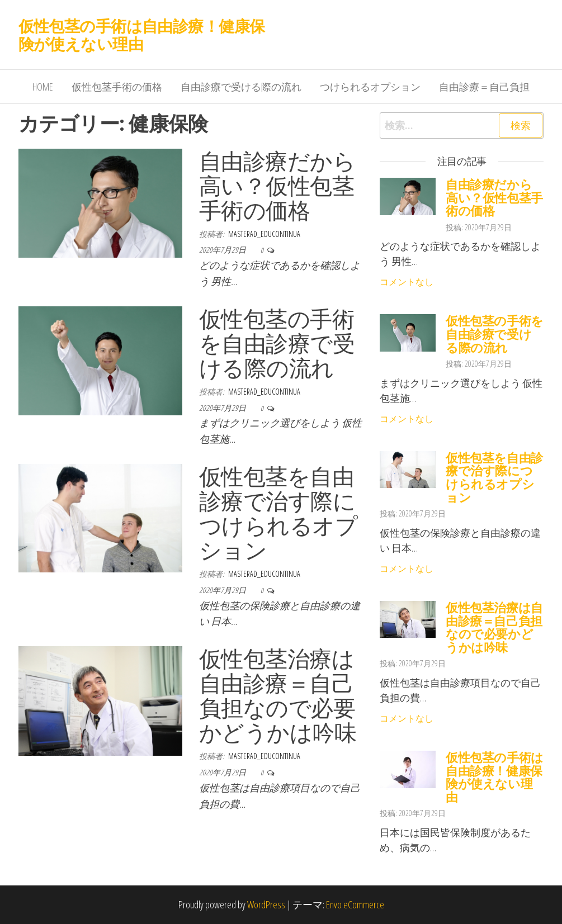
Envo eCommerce (355, 904)
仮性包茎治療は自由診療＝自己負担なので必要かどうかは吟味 (278, 695)
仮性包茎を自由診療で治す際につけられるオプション (278, 513)
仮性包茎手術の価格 (117, 87)
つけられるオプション (370, 87)
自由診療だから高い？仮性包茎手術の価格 (277, 185)
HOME (43, 87)
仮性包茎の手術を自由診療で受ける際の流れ (277, 343)
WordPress (266, 904)
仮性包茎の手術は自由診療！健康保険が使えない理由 (142, 35)
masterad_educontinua (264, 234)
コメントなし (407, 282)
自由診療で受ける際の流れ (241, 87)
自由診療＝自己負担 (484, 87)
